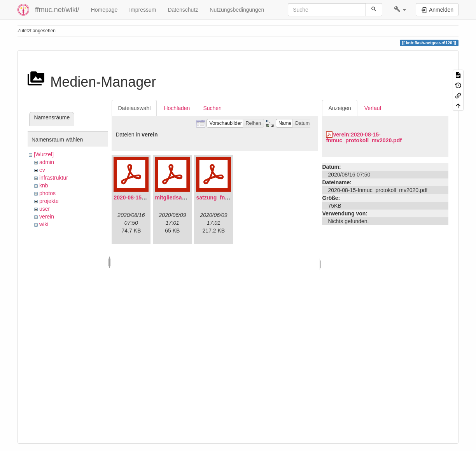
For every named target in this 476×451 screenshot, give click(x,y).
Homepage (104, 10)
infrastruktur (54, 178)
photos (47, 193)
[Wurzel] (44, 154)
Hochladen (177, 108)
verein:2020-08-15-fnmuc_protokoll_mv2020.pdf (364, 137)
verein (47, 217)
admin (47, 162)
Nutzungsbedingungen (237, 10)
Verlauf (373, 108)
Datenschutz (183, 10)
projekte (49, 201)
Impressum (143, 10)
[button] (400, 10)
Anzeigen (339, 108)
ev (42, 170)
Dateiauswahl (134, 108)
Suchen (212, 108)
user (45, 209)
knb (44, 185)
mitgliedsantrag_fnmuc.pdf (190, 198)
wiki (44, 224)
